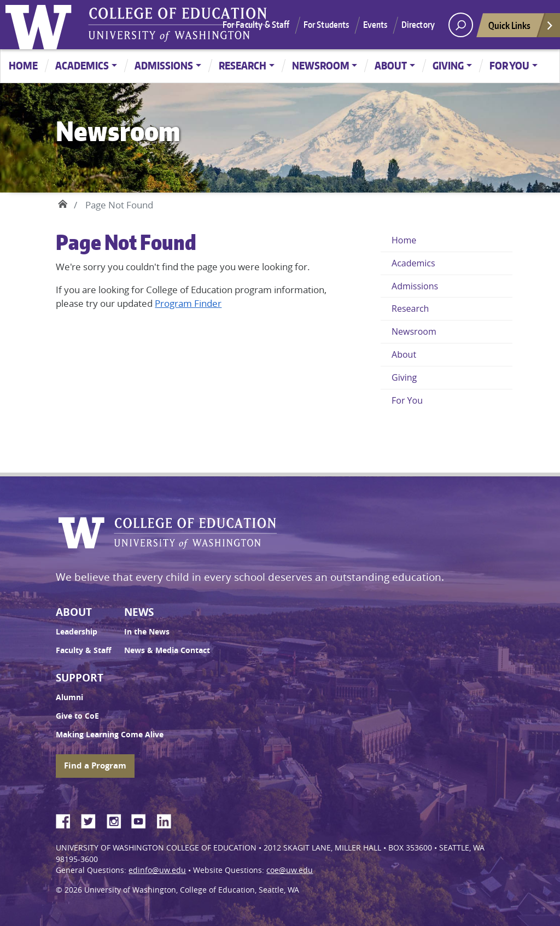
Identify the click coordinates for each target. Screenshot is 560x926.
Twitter (92, 819)
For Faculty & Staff (256, 25)
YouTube (143, 819)
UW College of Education (178, 25)
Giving (448, 65)
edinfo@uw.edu (157, 870)
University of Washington (41, 25)
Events (375, 25)
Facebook (67, 819)
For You (509, 65)
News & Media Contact (167, 650)
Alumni (69, 697)
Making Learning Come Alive (110, 735)
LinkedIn (168, 819)
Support (80, 678)
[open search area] (461, 25)
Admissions (164, 65)
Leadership (77, 632)
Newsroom (321, 65)
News (139, 612)
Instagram (118, 819)
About (391, 65)
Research (243, 65)
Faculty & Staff (83, 650)
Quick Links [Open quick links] (521, 28)
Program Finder (188, 303)
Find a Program (95, 765)
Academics (82, 65)
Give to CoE (77, 716)
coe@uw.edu (290, 870)
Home (23, 65)
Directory (418, 25)
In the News (147, 632)
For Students (326, 25)
